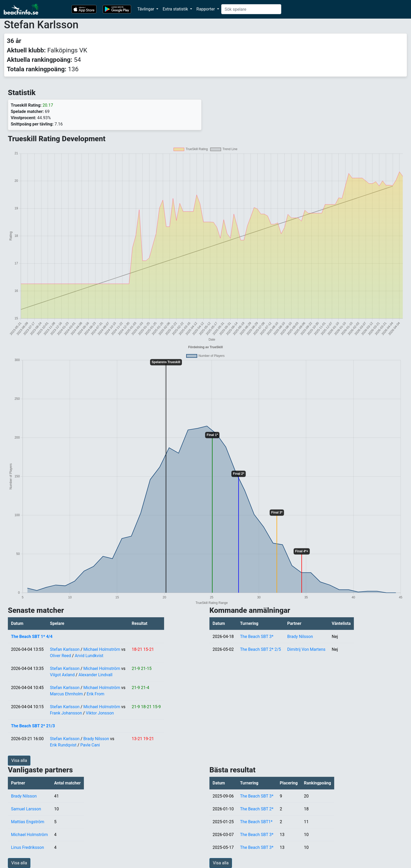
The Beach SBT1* (256, 822)
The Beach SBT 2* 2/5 (261, 649)
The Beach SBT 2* (257, 809)
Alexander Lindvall (95, 675)
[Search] (251, 9)
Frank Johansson (66, 713)
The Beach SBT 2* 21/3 (33, 726)
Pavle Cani (90, 745)
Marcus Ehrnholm (66, 694)
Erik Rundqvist (63, 745)
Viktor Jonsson (100, 713)
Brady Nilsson (96, 739)
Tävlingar (146, 9)
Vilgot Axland (62, 675)
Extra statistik (176, 9)
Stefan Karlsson (65, 649)
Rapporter (206, 9)
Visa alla (19, 760)
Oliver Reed (61, 656)
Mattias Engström (28, 822)
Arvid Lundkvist (89, 656)
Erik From (96, 694)
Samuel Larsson (26, 809)
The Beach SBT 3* (257, 637)
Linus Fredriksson (28, 847)
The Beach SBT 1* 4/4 (32, 637)
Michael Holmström (102, 649)
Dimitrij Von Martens (306, 649)
